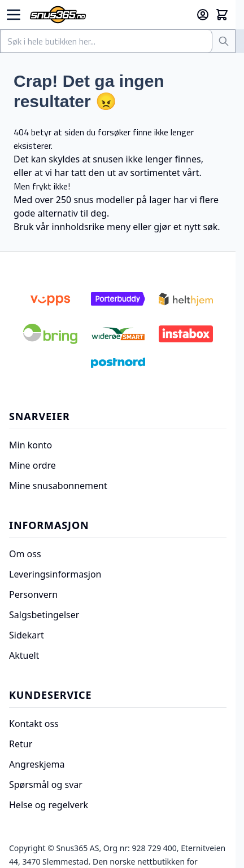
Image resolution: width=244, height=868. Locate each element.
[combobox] (106, 41)
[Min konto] (203, 15)
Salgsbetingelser (44, 615)
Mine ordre (32, 465)
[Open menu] (14, 15)
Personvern (33, 594)
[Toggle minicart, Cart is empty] (222, 15)
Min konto (30, 445)
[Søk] (224, 41)
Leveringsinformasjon (55, 574)
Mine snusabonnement (58, 486)
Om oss (25, 554)
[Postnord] (118, 363)
